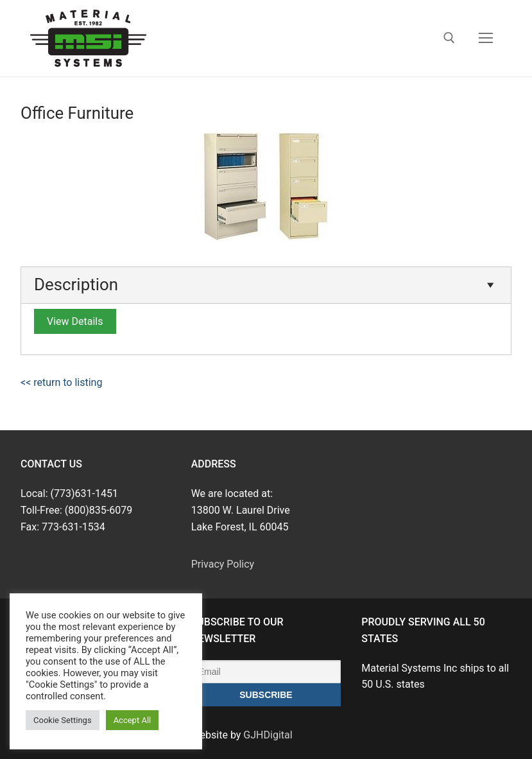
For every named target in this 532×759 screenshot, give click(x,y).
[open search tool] (449, 38)
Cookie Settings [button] (63, 720)
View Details (75, 321)
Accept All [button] (133, 720)
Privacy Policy (223, 564)
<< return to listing (61, 382)
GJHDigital (268, 735)
